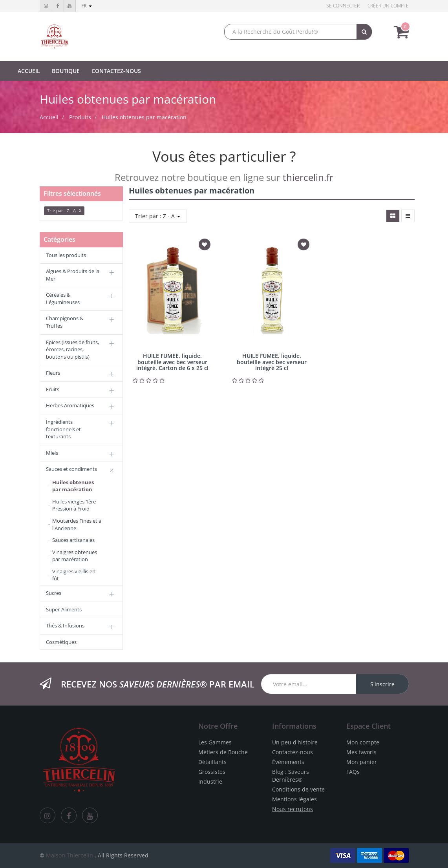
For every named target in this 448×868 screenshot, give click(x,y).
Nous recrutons (293, 809)
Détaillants (212, 762)
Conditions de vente (298, 789)
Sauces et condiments (71, 469)
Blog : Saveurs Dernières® (291, 776)
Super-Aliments (64, 609)
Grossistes (212, 772)
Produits (80, 117)
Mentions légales (294, 799)
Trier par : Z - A (158, 216)
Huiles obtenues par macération (144, 117)
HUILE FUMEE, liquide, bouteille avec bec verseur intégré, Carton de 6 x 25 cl (172, 362)
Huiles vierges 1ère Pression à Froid (74, 505)
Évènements (288, 762)
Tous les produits (66, 255)
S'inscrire (382, 684)
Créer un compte (388, 6)
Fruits (53, 389)
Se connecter (343, 6)
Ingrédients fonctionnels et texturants (63, 429)
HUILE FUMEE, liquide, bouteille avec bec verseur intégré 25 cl (272, 362)
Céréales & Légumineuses (63, 298)
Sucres (54, 593)
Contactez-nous (293, 752)
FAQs (353, 772)
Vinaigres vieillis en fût (74, 575)
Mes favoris (361, 752)
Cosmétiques (61, 642)
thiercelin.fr (308, 177)
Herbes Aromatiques (70, 405)
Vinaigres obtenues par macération (75, 556)
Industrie (210, 781)
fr (87, 6)
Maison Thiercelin (69, 855)
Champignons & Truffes (65, 322)
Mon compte (363, 742)
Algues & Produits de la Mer (73, 275)
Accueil (49, 117)
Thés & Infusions (65, 625)
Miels (52, 453)
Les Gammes (215, 742)
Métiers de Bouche (223, 752)
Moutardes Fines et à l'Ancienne (77, 524)
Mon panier (362, 762)
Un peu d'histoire (295, 742)
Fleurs (53, 373)
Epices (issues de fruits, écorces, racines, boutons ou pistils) (72, 349)
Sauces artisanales (73, 540)
